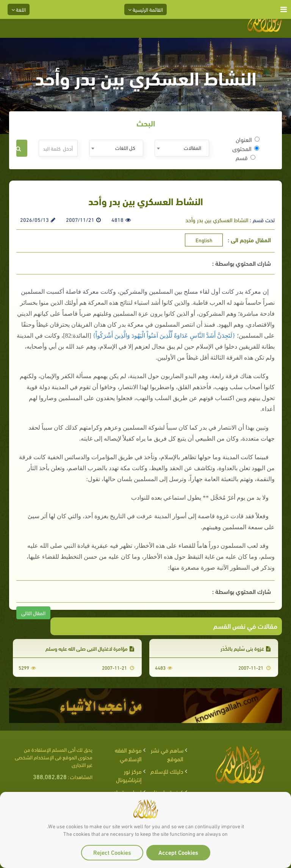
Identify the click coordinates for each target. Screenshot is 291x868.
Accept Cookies (178, 852)
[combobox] (182, 148)
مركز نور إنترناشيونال (129, 775)
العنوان (248, 139)
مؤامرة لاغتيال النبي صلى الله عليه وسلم (90, 648)
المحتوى (246, 148)
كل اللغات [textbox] (125, 147)
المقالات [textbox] (192, 147)
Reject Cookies (112, 852)
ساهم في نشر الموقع (167, 754)
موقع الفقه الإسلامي (128, 754)
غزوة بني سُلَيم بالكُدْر (246, 648)
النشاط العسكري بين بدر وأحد (217, 220)
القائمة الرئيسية (145, 9)
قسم (246, 157)
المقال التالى (33, 613)
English (204, 240)
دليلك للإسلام (167, 771)
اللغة (19, 9)
